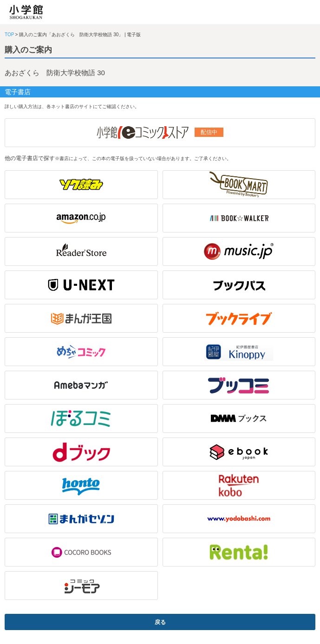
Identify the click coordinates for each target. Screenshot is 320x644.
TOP (9, 35)
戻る (160, 622)
